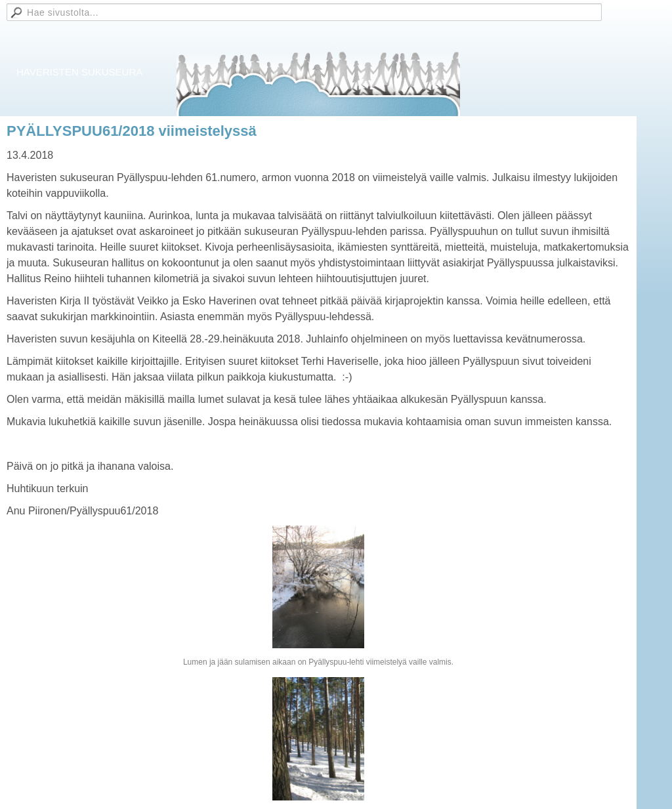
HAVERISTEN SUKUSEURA (79, 72)
